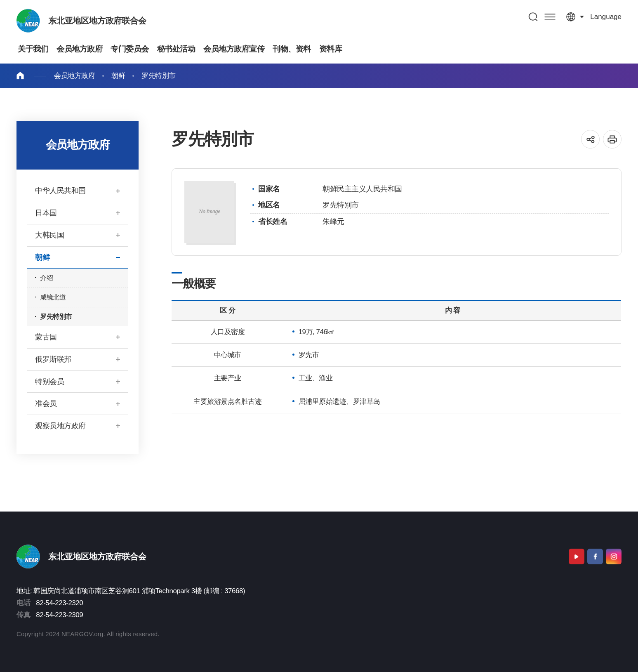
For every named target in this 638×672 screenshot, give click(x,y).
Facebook (595, 556)
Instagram (614, 556)
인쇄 (612, 139)
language (606, 17)
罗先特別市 (159, 76)
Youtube (577, 556)
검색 (533, 17)
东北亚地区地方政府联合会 (97, 21)
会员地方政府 (74, 76)
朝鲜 (118, 76)
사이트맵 (550, 17)
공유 (590, 139)
